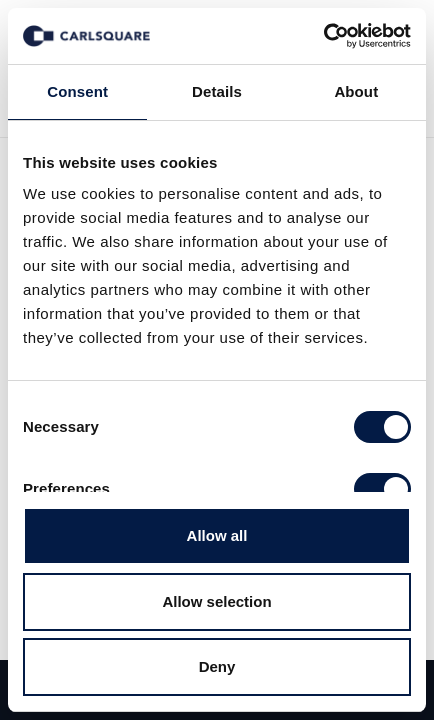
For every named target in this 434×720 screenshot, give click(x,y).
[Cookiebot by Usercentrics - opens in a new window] (323, 36)
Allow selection (216, 601)
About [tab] (356, 91)
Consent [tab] (77, 91)
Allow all (217, 535)
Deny (217, 666)
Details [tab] (217, 91)
